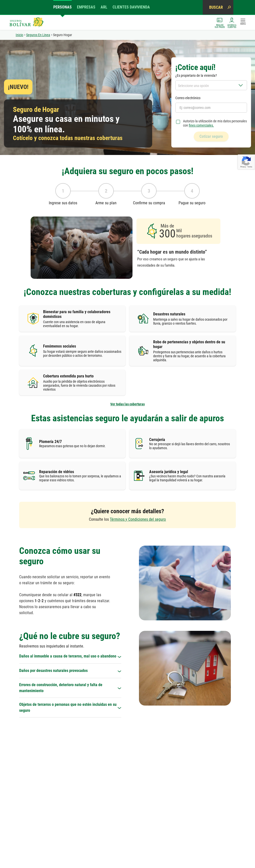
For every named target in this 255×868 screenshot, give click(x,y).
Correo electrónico (188, 98)
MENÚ (243, 22)
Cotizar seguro (211, 136)
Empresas (86, 7)
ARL (104, 7)
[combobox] (211, 85)
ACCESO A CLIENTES (232, 22)
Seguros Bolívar (26, 22)
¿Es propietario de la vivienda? (196, 75)
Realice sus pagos (220, 22)
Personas (63, 7)
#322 (77, 567)
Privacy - (244, 167)
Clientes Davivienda (131, 7)
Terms (250, 167)
